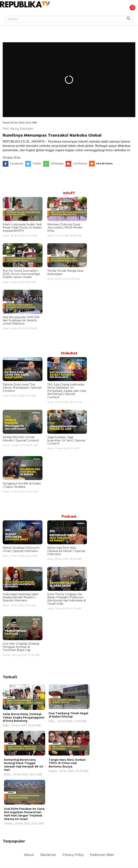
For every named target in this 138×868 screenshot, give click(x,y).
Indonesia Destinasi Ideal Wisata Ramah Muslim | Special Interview (20, 597)
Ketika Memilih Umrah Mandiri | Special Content (21, 439)
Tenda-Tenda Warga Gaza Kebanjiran (65, 272)
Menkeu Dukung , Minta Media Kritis (65, 228)
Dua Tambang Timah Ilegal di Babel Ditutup (69, 717)
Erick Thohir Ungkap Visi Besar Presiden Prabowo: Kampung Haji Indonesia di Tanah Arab (67, 599)
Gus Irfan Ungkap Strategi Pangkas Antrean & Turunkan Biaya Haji (21, 647)
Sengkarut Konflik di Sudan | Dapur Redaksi (22, 485)
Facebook (17, 163)
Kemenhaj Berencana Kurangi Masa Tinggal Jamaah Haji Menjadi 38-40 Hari (25, 767)
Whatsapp (57, 163)
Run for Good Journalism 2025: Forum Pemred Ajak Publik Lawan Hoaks (21, 274)
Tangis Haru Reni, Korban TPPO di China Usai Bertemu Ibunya (69, 765)
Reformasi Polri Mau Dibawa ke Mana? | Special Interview (66, 551)
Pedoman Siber (102, 855)
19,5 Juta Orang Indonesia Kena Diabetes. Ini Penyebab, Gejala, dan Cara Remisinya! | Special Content (67, 391)
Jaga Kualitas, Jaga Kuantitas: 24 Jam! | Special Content (66, 440)
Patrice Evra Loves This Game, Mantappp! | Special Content (22, 388)
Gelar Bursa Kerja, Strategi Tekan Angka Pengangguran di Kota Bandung (24, 720)
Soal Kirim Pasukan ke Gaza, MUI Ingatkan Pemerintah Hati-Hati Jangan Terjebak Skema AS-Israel (25, 816)
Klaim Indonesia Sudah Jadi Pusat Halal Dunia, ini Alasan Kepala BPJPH (22, 228)
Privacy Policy (73, 855)
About (29, 855)
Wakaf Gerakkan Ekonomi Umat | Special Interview (21, 549)
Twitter (37, 163)
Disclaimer (48, 855)
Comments (80, 163)
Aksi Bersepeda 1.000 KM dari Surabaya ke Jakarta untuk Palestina (21, 320)
